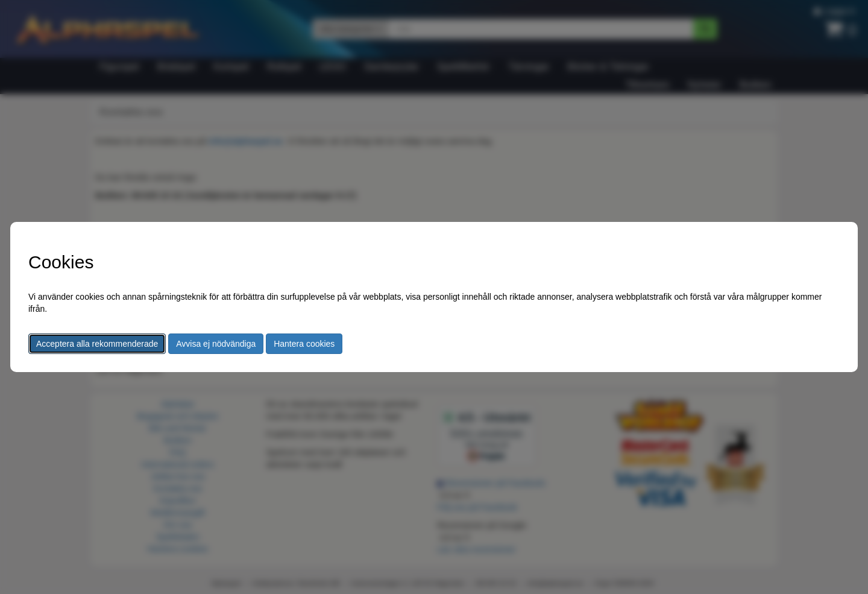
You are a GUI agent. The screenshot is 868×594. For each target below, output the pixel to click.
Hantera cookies (304, 344)
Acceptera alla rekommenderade (97, 344)
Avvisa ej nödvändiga (216, 344)
